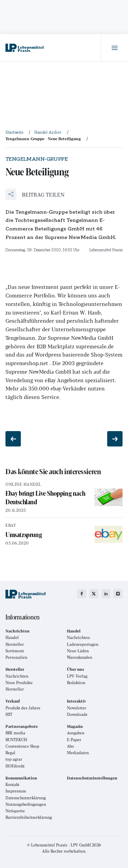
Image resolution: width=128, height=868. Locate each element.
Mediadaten (78, 753)
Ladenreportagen (83, 644)
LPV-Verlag (77, 676)
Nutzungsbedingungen (26, 804)
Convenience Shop (22, 746)
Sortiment (15, 651)
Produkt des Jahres (23, 708)
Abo (70, 746)
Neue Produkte (19, 683)
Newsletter (77, 708)
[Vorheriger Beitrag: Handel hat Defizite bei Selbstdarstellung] (13, 439)
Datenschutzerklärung (26, 798)
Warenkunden (80, 657)
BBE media (15, 733)
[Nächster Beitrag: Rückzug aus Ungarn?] (115, 439)
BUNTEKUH (16, 740)
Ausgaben (76, 733)
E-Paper (74, 740)
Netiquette (15, 811)
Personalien (16, 657)
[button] (35, 194)
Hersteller (15, 644)
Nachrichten (78, 637)
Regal (10, 753)
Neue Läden (78, 651)
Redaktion (76, 683)
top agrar (14, 759)
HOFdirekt (15, 766)
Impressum (16, 791)
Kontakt (12, 784)
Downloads (77, 714)
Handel (12, 637)
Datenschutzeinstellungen (92, 778)
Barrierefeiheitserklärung (29, 817)
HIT (9, 714)
